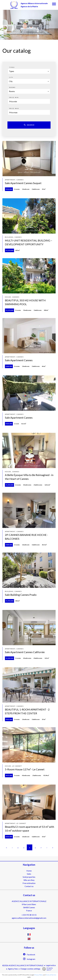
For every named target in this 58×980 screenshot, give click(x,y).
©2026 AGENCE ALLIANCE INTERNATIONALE (23, 965)
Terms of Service (51, 975)
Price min (14, 97)
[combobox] (29, 71)
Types (12, 67)
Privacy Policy (39, 975)
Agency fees (13, 969)
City (11, 77)
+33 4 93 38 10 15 (29, 915)
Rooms (12, 87)
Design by (47, 969)
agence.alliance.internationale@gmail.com (29, 918)
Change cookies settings (30, 969)
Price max (14, 108)
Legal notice (51, 965)
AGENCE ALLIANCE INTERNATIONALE (29, 901)
